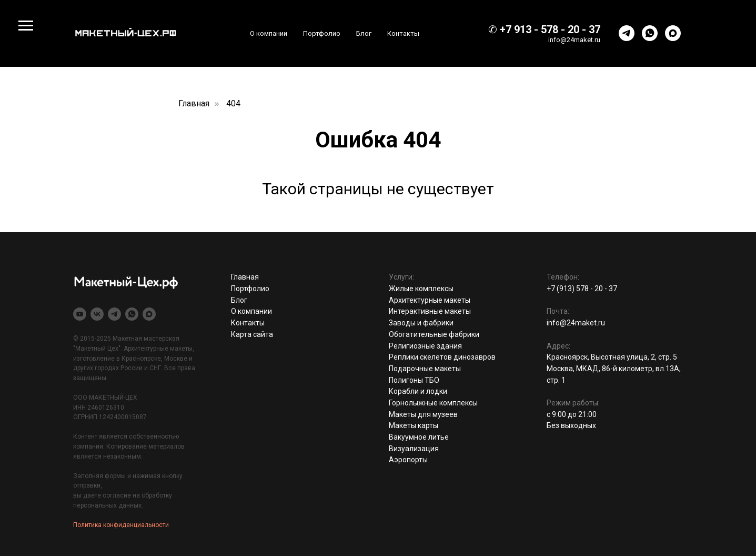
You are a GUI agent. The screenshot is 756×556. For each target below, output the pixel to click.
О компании (269, 33)
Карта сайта (252, 334)
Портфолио (322, 33)
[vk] (97, 314)
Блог (364, 33)
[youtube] (80, 314)
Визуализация (414, 449)
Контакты (403, 33)
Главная (194, 103)
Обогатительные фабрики (434, 334)
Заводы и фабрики (421, 323)
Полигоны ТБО (414, 380)
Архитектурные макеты (430, 300)
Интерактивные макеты (430, 311)
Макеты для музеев (423, 414)
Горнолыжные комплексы (433, 403)
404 (233, 103)
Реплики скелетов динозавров (442, 357)
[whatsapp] (650, 33)
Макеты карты (414, 425)
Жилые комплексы (421, 289)
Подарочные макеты (425, 369)
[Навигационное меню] (26, 26)
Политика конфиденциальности (121, 525)
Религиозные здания (425, 346)
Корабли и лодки (418, 391)
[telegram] (627, 33)
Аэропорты (408, 460)
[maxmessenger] (673, 33)
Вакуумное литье (419, 437)
